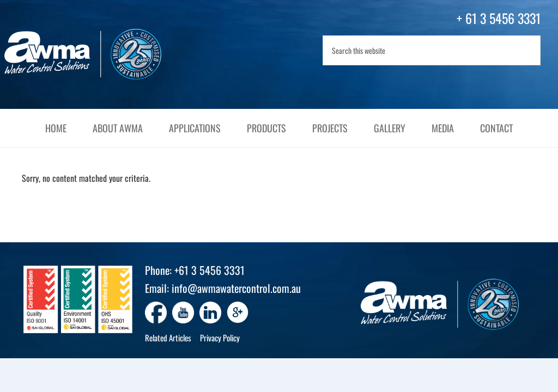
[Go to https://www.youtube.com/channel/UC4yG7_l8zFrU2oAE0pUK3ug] (183, 313)
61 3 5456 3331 (503, 18)
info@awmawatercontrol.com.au (236, 288)
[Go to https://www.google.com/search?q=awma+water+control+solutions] (238, 313)
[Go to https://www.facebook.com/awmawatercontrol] (156, 313)
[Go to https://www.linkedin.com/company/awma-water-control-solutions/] (210, 313)
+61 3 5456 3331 (210, 270)
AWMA (94, 54)
